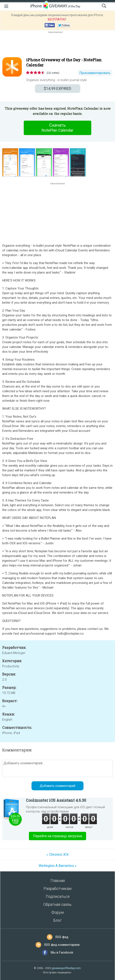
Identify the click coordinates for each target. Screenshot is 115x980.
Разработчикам (57, 888)
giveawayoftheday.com (66, 968)
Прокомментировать (95, 73)
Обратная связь (57, 904)
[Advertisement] (57, 45)
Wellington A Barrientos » (58, 866)
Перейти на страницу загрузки (57, 836)
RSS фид (62, 937)
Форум (57, 912)
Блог (57, 920)
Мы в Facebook (62, 952)
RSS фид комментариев (62, 945)
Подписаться (58, 896)
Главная (58, 881)
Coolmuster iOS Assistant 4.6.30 (56, 800)
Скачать (58, 128)
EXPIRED (57, 88)
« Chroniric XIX (58, 855)
